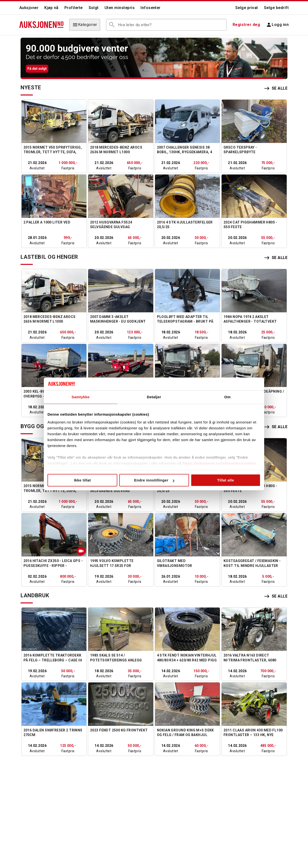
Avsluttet (37, 168)
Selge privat (247, 8)
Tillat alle (226, 480)
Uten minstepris (120, 8)
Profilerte (74, 8)
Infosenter (151, 8)
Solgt (94, 8)
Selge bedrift (276, 8)
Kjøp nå (51, 8)
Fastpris (68, 168)
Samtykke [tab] (81, 397)
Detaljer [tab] (154, 397)
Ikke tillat (82, 480)
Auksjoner (29, 8)
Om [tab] (227, 397)
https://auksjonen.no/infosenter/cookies (219, 463)
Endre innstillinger (154, 480)
